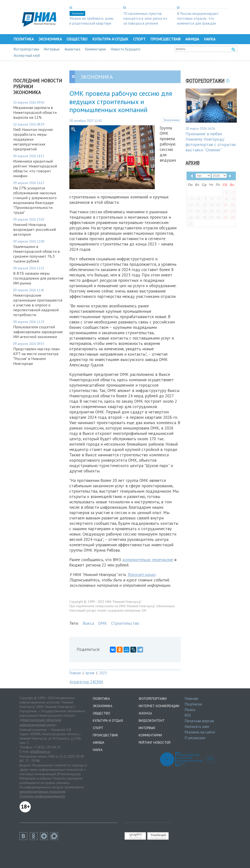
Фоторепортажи (26, 49)
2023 (103, 673)
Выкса (88, 623)
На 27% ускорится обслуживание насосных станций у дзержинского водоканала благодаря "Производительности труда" (35, 200)
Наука (210, 39)
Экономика (50, 39)
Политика (24, 39)
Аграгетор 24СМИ (86, 682)
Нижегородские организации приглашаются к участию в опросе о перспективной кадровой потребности (38, 305)
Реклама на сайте (200, 732)
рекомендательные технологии (42, 791)
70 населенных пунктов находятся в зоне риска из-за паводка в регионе (146, 18)
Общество (77, 39)
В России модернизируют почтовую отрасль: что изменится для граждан (198, 18)
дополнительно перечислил (148, 560)
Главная (75, 673)
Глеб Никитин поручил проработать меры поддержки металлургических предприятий (33, 139)
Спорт (139, 39)
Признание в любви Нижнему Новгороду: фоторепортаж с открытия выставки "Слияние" (211, 142)
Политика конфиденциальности (42, 796)
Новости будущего (126, 49)
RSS (188, 715)
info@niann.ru (40, 751)
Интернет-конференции (159, 706)
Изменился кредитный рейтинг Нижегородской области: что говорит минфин (35, 168)
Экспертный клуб (27, 55)
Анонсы (145, 713)
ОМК (103, 623)
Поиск (190, 710)
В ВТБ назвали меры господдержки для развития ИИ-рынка (38, 278)
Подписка (193, 704)
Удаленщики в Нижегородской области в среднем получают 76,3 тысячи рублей (36, 254)
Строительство (125, 623)
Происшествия (165, 39)
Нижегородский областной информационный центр (40, 722)
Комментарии (96, 49)
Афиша (192, 39)
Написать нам (197, 726)
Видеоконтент (152, 721)
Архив (90, 673)
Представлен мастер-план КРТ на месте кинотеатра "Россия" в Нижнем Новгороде (36, 356)
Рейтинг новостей (155, 742)
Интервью (52, 49)
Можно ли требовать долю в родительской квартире (92, 21)
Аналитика (72, 49)
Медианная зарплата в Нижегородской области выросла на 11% (35, 112)
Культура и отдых (110, 39)
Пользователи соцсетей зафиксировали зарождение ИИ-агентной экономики (38, 332)
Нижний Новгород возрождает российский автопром (35, 229)
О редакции (195, 738)
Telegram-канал (141, 575)
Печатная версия (199, 721)
